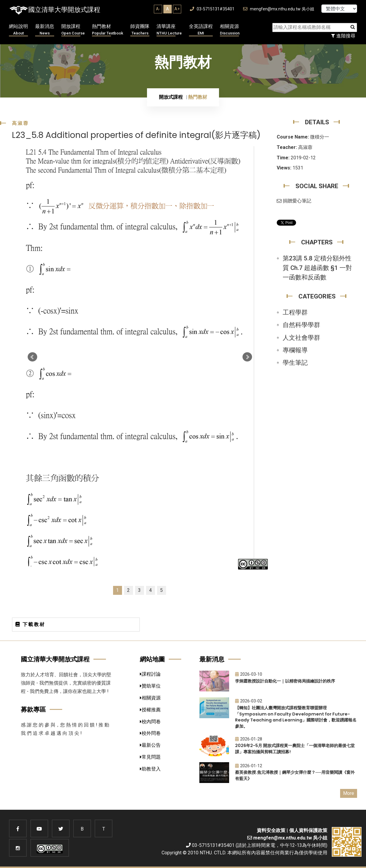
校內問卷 (150, 722)
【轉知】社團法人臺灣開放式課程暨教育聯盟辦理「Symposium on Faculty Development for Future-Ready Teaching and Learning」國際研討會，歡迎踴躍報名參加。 (296, 717)
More (349, 793)
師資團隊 (140, 30)
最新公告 (150, 745)
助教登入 (150, 769)
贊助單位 (150, 686)
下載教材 (30, 624)
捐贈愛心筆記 (294, 201)
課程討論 (150, 674)
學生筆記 (295, 363)
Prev (32, 357)
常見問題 (150, 757)
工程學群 (295, 312)
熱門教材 (108, 30)
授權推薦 (150, 710)
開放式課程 (171, 97)
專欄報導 (295, 350)
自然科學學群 (301, 325)
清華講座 (169, 30)
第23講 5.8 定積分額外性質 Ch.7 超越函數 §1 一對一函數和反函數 (317, 268)
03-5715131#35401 (212, 9)
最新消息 (45, 30)
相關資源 (230, 30)
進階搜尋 (343, 36)
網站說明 (18, 30)
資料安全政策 (271, 830)
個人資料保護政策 (308, 830)
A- (158, 9)
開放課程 (73, 30)
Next (247, 357)
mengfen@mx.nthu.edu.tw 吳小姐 (279, 9)
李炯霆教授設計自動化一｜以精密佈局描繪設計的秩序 (285, 681)
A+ (177, 9)
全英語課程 (201, 30)
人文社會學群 (301, 338)
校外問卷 (150, 733)
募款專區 (33, 709)
